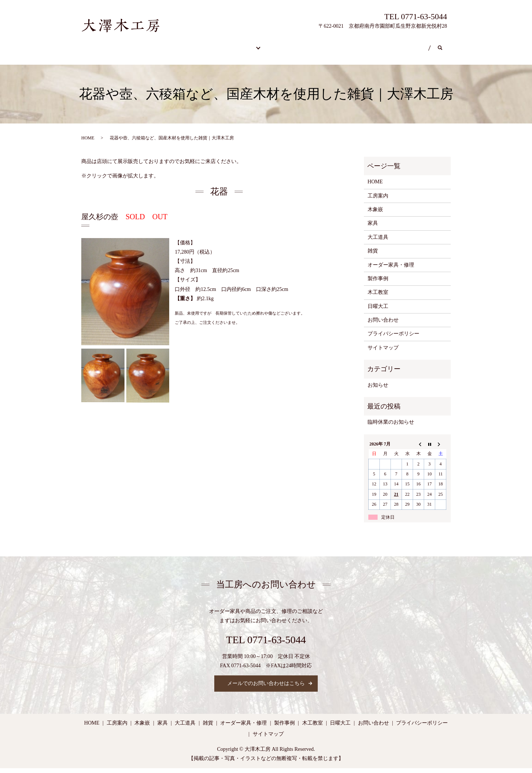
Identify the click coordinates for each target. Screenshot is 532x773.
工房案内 (301, 44)
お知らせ (378, 389)
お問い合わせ (108, 56)
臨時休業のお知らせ (391, 427)
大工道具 (378, 242)
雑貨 (373, 255)
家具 (373, 228)
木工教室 (342, 44)
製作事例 (259, 44)
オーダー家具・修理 (152, 44)
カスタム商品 (212, 44)
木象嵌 (375, 214)
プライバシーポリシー (393, 338)
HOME (100, 44)
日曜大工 (385, 44)
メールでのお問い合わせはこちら (266, 688)
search (149, 56)
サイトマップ (383, 352)
